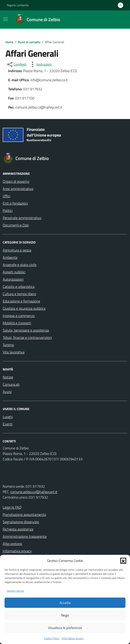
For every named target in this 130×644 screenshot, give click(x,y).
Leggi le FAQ (12, 507)
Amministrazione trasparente (25, 536)
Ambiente (10, 257)
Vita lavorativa (14, 352)
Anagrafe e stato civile (20, 265)
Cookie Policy (52, 638)
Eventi (8, 424)
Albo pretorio (12, 544)
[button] (123, 561)
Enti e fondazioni (15, 203)
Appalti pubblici (14, 272)
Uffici (6, 196)
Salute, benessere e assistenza (26, 330)
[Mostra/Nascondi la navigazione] (5, 19)
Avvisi (7, 392)
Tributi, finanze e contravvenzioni (27, 337)
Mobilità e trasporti (17, 323)
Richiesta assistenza (18, 529)
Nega (65, 615)
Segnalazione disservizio (21, 522)
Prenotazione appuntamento (24, 515)
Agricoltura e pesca (17, 250)
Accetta (65, 603)
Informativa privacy (73, 638)
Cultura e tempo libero (19, 294)
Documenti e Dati (16, 225)
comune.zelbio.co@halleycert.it (34, 492)
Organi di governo (16, 181)
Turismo (8, 345)
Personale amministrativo (22, 218)
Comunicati (11, 384)
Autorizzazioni (13, 279)
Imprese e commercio (19, 316)
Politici (8, 210)
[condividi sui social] (16, 64)
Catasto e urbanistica (19, 287)
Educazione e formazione (21, 301)
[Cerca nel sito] (118, 20)
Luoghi (8, 417)
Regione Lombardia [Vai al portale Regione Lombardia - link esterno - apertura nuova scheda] (18, 5)
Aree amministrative (18, 189)
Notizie (8, 377)
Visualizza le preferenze (65, 628)
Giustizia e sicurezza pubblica (24, 308)
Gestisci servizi (15, 591)
